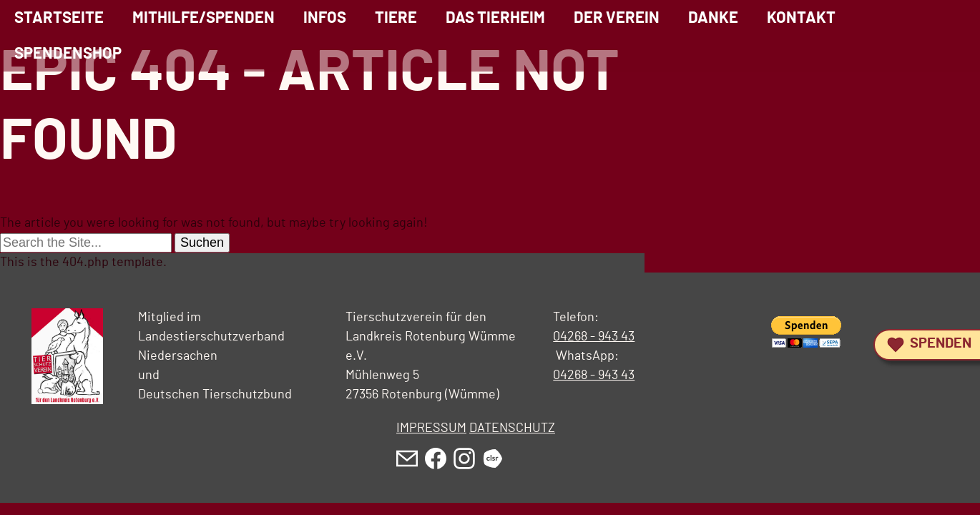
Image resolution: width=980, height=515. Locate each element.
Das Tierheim (495, 18)
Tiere (396, 18)
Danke (713, 18)
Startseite (59, 18)
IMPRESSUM (431, 428)
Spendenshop (68, 54)
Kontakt (801, 18)
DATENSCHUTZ (512, 428)
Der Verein (617, 18)
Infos (325, 18)
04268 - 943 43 (594, 337)
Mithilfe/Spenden (204, 18)
